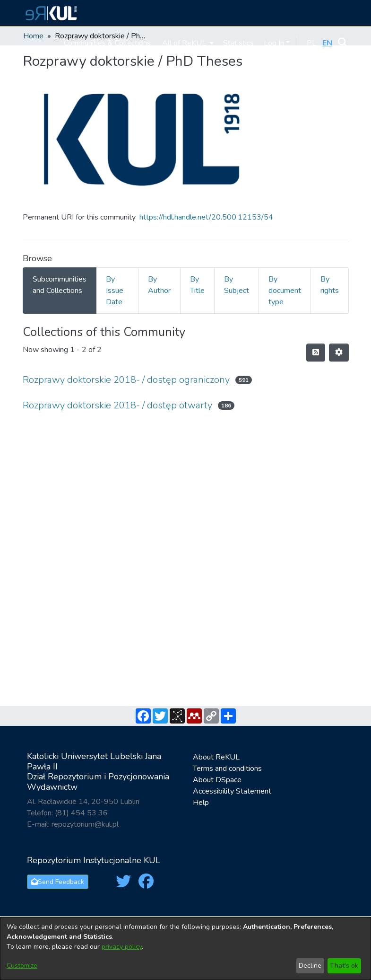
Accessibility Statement (232, 791)
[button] (50, 13)
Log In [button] (275, 43)
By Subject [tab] (237, 285)
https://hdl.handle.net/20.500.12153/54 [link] (206, 217)
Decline (310, 966)
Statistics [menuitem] (238, 43)
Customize (22, 966)
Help (201, 803)
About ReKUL (216, 757)
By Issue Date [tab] (115, 291)
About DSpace (217, 780)
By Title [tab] (197, 285)
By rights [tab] (330, 285)
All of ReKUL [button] (184, 43)
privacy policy (122, 947)
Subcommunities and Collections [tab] (60, 285)
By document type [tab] (285, 291)
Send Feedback (58, 882)
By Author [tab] (159, 285)
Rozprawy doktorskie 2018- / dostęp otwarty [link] (117, 405)
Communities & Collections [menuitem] (107, 43)
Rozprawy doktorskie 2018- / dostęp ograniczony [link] (126, 380)
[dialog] (185, 949)
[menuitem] (187, 43)
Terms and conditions (227, 768)
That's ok (344, 966)
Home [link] (33, 36)
